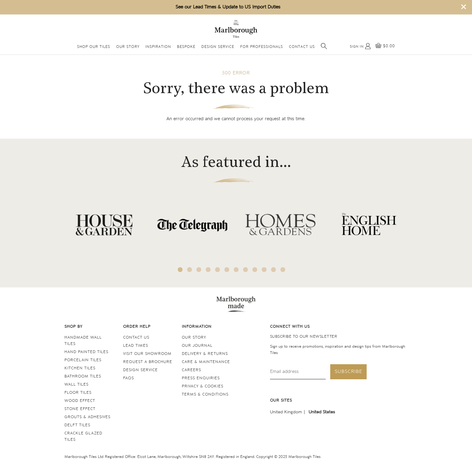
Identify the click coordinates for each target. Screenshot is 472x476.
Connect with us (290, 327)
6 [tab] (227, 270)
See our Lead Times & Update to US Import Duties (228, 7)
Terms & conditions (205, 395)
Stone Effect (80, 409)
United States (322, 412)
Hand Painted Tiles (86, 352)
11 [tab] (274, 270)
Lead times (136, 346)
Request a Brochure (148, 362)
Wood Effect (80, 401)
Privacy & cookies (203, 386)
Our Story (128, 47)
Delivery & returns (205, 354)
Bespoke (186, 47)
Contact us (136, 338)
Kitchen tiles (80, 368)
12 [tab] (283, 270)
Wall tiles (76, 385)
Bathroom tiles (83, 376)
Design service (140, 370)
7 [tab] (236, 270)
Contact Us (302, 47)
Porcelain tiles (83, 360)
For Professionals (262, 47)
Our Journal (197, 346)
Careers (191, 370)
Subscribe (348, 372)
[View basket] (385, 46)
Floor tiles (78, 393)
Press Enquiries (201, 378)
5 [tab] (218, 270)
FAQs (129, 378)
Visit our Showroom (147, 354)
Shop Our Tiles (94, 47)
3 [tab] (199, 270)
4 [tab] (208, 270)
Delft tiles (77, 425)
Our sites (281, 401)
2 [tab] (190, 270)
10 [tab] (264, 270)
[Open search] (324, 46)
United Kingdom (286, 412)
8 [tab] (246, 270)
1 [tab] (180, 270)
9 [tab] (255, 270)
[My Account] (360, 46)
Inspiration (158, 47)
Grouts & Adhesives (87, 417)
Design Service (218, 47)
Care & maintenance (206, 362)
